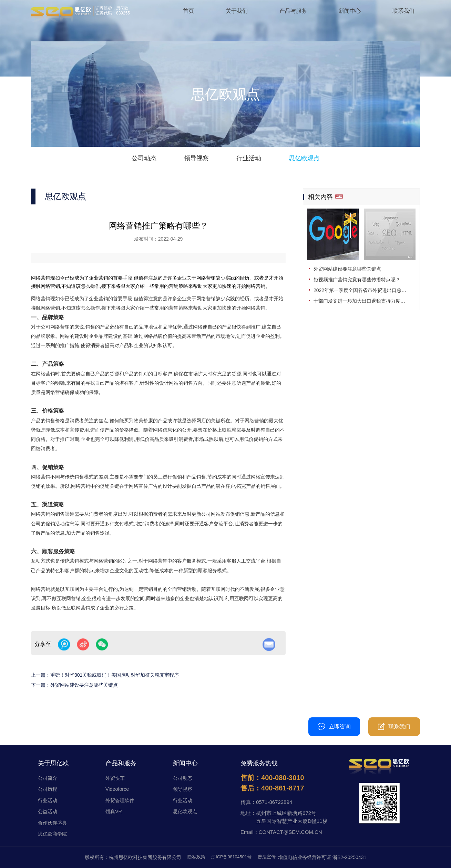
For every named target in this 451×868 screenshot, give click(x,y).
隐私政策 (194, 857)
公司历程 (48, 789)
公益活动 (48, 811)
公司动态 (144, 158)
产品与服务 (293, 14)
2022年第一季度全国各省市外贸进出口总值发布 (365, 290)
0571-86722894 (274, 802)
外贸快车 (116, 778)
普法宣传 (269, 857)
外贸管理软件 (121, 800)
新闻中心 (350, 14)
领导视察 (196, 158)
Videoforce (118, 789)
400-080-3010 (169, 726)
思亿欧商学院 (53, 834)
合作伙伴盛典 (53, 823)
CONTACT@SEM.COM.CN (290, 832)
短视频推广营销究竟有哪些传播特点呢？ (357, 280)
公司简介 (48, 778)
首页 (188, 14)
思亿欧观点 (304, 158)
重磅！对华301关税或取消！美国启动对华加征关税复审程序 (115, 675)
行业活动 (249, 158)
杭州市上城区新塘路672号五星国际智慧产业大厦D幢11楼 (292, 817)
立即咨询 (334, 726)
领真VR (114, 811)
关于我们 (237, 14)
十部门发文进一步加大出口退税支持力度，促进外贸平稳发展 (365, 301)
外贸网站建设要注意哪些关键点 (84, 685)
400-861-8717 (283, 788)
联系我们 (403, 14)
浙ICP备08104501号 (232, 857)
